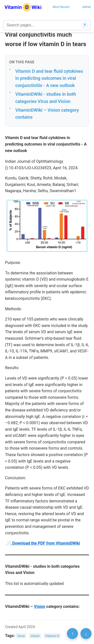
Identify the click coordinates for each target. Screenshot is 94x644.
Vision (39, 606)
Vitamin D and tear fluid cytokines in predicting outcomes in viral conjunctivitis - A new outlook (49, 78)
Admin (87, 7)
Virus (21, 636)
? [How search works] (85, 25)
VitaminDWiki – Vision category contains (47, 114)
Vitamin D (52, 636)
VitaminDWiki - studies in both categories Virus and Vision (46, 98)
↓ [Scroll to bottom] (86, 634)
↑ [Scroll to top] (72, 634)
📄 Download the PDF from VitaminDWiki (43, 543)
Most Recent (61, 7)
